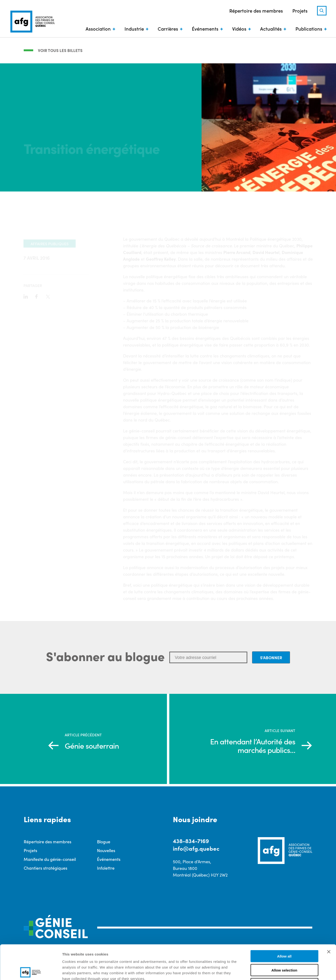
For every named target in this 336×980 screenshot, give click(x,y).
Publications (309, 28)
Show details (249, 971)
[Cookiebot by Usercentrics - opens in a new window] (31, 971)
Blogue (104, 842)
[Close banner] (329, 917)
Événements (205, 28)
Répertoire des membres (256, 10)
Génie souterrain (92, 746)
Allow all (284, 922)
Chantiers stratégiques (46, 868)
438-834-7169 (191, 841)
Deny (284, 950)
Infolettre (106, 868)
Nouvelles (106, 850)
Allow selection (284, 936)
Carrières (168, 28)
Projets (300, 10)
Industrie (134, 28)
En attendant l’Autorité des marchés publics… (253, 746)
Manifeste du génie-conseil (50, 859)
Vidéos (239, 28)
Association (98, 28)
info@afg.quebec (196, 848)
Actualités (271, 28)
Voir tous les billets (60, 50)
